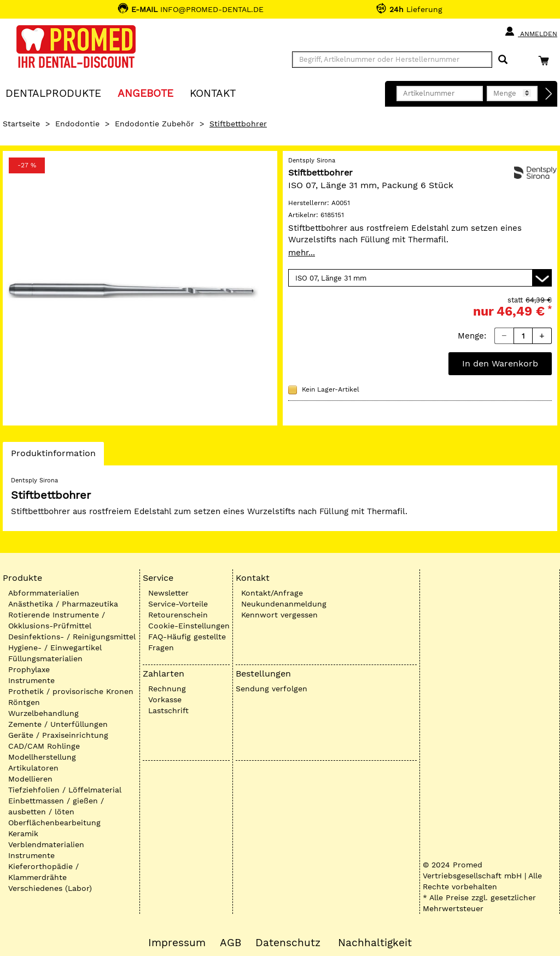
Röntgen (24, 702)
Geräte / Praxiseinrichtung (58, 735)
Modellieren (30, 779)
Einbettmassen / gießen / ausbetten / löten (56, 806)
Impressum (177, 943)
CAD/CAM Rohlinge (44, 746)
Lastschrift (168, 710)
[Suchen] (503, 60)
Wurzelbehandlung (43, 713)
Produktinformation (53, 456)
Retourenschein (178, 615)
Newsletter (168, 593)
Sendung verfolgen (272, 689)
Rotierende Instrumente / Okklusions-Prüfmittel (57, 620)
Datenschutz (288, 943)
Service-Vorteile (178, 604)
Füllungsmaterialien (45, 658)
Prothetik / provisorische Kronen (71, 691)
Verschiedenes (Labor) (50, 888)
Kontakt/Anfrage (272, 593)
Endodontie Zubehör (154, 124)
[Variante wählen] (420, 278)
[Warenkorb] (546, 60)
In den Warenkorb (500, 363)
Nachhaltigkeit (375, 943)
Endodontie (77, 124)
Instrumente (31, 680)
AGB (231, 943)
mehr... (302, 253)
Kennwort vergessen (279, 615)
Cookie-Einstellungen (189, 626)
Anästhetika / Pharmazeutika (63, 604)
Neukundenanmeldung (284, 604)
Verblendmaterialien (46, 844)
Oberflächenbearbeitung (54, 823)
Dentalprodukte (53, 93)
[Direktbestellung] (549, 94)
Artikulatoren (33, 768)
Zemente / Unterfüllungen (58, 724)
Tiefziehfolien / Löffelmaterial (65, 790)
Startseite (21, 124)
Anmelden (531, 32)
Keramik (23, 833)
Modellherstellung (42, 757)
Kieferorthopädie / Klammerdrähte (43, 872)
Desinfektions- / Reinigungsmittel (72, 637)
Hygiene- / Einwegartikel (55, 648)
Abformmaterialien (44, 593)
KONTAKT (213, 93)
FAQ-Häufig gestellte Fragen (187, 642)
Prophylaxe (29, 669)
